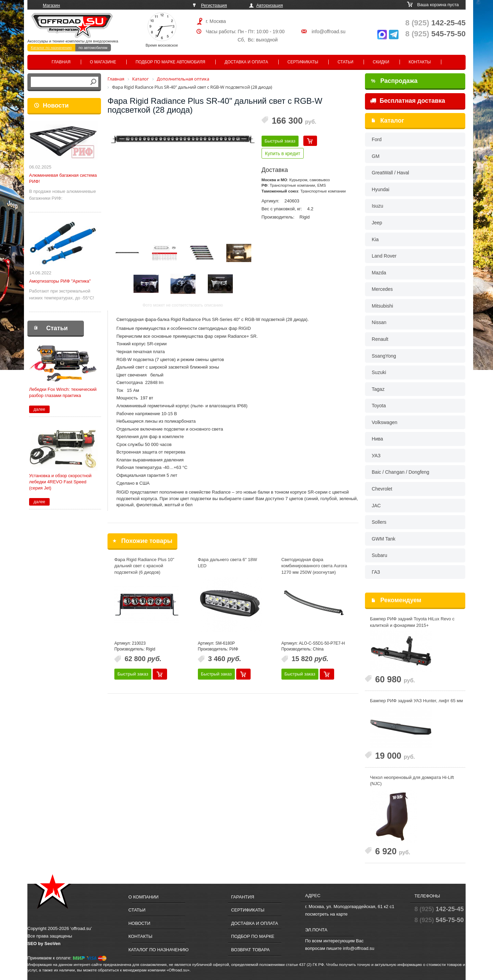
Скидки (381, 62)
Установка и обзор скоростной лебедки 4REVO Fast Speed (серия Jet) (60, 482)
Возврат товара (250, 950)
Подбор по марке (253, 936)
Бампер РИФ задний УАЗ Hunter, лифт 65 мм (416, 701)
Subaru (380, 555)
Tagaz (378, 389)
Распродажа (394, 81)
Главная (61, 62)
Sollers (379, 522)
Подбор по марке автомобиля (170, 62)
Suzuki (379, 372)
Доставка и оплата (246, 62)
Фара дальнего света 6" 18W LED (227, 563)
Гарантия (243, 897)
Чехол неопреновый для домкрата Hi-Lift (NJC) (412, 781)
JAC (376, 506)
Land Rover (384, 256)
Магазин (51, 5)
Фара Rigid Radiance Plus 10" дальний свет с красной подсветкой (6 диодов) (144, 566)
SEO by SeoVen (44, 944)
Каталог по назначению (51, 48)
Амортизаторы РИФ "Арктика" (60, 281)
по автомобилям (93, 48)
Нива (377, 439)
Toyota (379, 406)
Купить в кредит (283, 153)
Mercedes (382, 289)
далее (39, 409)
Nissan (379, 322)
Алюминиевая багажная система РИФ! (63, 178)
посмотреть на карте (326, 914)
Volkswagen (385, 422)
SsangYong (384, 356)
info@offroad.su (328, 32)
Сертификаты (303, 62)
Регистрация (214, 5)
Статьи (345, 62)
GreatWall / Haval (390, 173)
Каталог (392, 121)
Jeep (377, 223)
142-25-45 (435, 23)
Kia (375, 239)
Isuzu (377, 206)
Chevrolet (382, 489)
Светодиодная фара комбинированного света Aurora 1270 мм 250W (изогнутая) (314, 566)
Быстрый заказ (280, 141)
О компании (143, 897)
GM (376, 156)
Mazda (379, 273)
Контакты (420, 62)
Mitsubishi (382, 306)
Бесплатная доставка (408, 101)
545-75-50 (435, 34)
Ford (377, 139)
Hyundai (381, 189)
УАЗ (376, 456)
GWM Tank (384, 539)
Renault (380, 339)
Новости (56, 106)
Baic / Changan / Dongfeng (401, 472)
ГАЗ (376, 572)
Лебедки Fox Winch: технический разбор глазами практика (63, 392)
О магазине (103, 62)
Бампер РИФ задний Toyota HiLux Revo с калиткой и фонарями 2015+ (412, 622)
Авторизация (270, 5)
